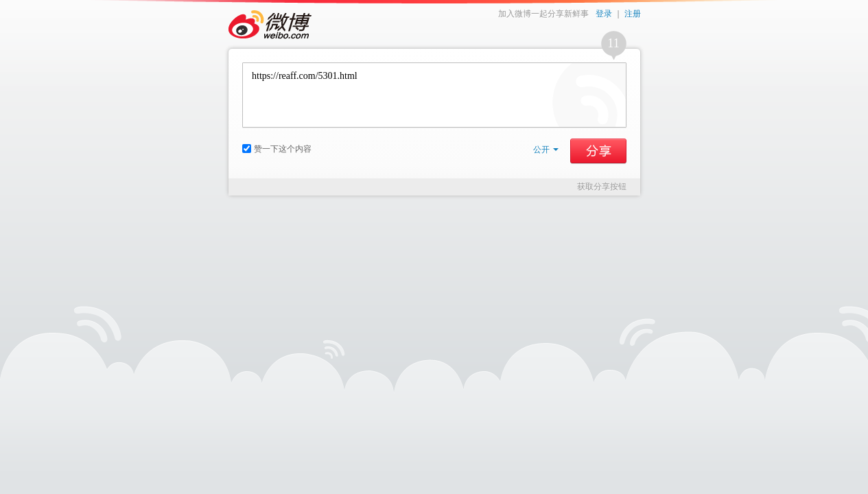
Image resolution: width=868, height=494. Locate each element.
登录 (604, 14)
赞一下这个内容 (277, 149)
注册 (633, 14)
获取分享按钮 (602, 187)
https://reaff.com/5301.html (434, 95)
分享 (598, 151)
